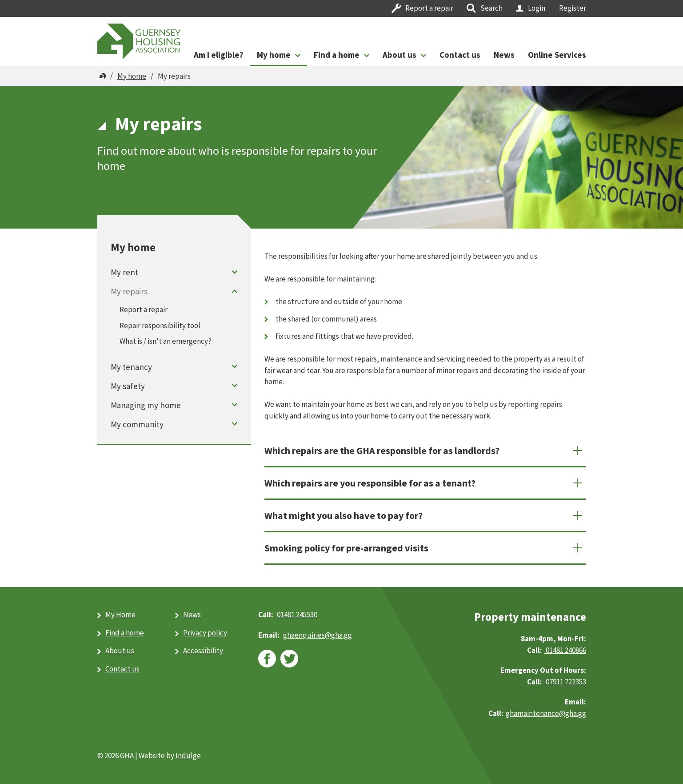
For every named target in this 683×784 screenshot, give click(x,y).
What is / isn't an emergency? (166, 341)
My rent (124, 272)
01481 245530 (297, 615)
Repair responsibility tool (160, 326)
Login (537, 8)
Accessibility (203, 651)
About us (399, 55)
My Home (120, 615)
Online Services (557, 55)
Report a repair (429, 8)
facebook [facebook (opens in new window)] (267, 659)
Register (573, 8)
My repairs (129, 291)
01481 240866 (565, 650)
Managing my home (146, 405)
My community (137, 424)
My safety (128, 386)
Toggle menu (234, 272)
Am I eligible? (219, 55)
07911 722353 (565, 682)
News (504, 55)
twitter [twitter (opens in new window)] (289, 659)
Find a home (337, 55)
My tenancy (131, 367)
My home (274, 55)
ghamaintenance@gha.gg (546, 713)
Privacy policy (205, 633)
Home (103, 76)
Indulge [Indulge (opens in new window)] (188, 756)
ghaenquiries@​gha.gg (318, 635)
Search (491, 8)
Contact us (460, 55)
